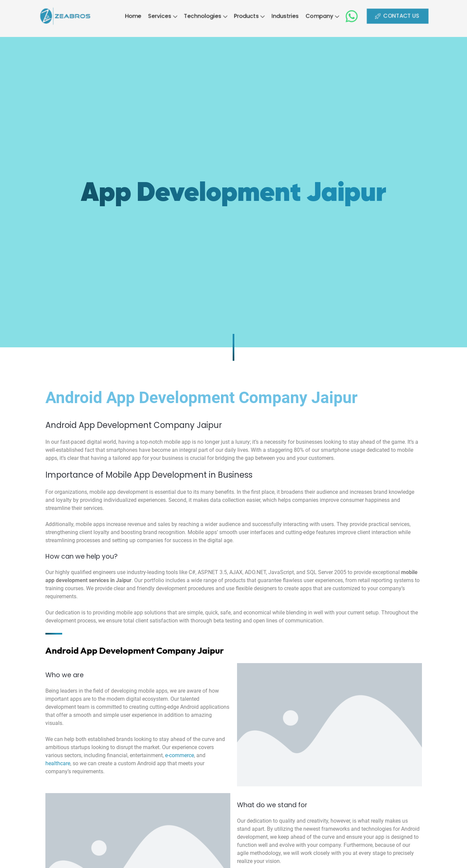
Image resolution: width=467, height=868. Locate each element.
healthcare (58, 763)
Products (251, 16)
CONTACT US (411, 16)
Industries (289, 16)
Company (330, 16)
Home (125, 16)
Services (157, 16)
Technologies (203, 16)
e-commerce (180, 755)
